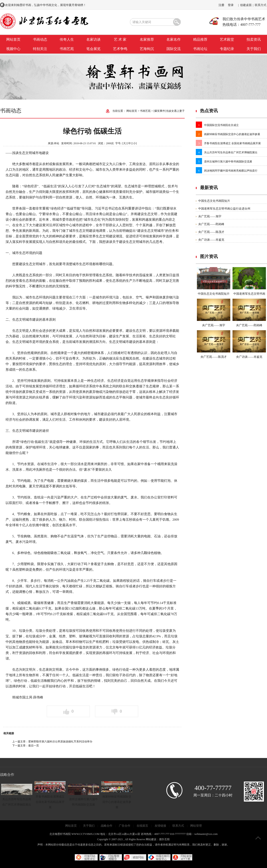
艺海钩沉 (147, 49)
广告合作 (125, 826)
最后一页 (34, 746)
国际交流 (174, 49)
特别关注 (40, 49)
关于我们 (254, 49)
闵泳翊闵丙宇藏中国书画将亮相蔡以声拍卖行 (231, 171)
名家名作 (174, 39)
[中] (129, 143)
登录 (231, 5)
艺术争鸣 (120, 49)
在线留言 (142, 826)
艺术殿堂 (227, 39)
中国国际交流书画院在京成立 (221, 125)
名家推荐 (147, 39)
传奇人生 (67, 39)
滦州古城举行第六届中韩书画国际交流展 (228, 162)
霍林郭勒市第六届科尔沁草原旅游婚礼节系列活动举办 (60, 742)
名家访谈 (93, 39)
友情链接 (160, 826)
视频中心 (13, 49)
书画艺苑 (67, 49)
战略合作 (107, 826)
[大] (124, 143)
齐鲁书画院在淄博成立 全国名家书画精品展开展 (232, 143)
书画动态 (40, 39)
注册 (221, 5)
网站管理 (196, 826)
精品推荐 (200, 39)
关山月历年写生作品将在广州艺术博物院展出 (231, 152)
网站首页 (13, 39)
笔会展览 (93, 49)
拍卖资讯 (254, 39)
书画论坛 (200, 49)
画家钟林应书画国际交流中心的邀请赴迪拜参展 (232, 134)
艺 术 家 (120, 39)
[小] (135, 143)
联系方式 (261, 5)
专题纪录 (227, 49)
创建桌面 (246, 5)
